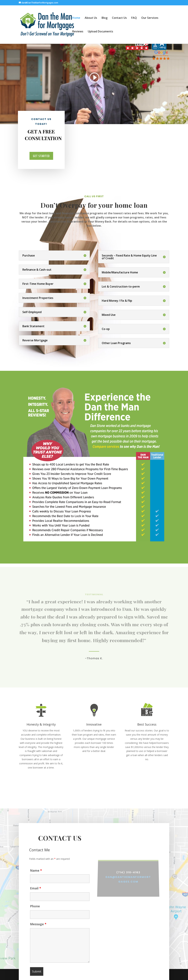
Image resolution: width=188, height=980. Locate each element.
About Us (91, 18)
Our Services (150, 18)
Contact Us (119, 18)
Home (76, 18)
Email (36, 895)
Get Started (41, 156)
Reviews (78, 32)
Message (38, 931)
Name (36, 877)
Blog (105, 18)
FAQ (134, 18)
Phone (35, 913)
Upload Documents (100, 32)
